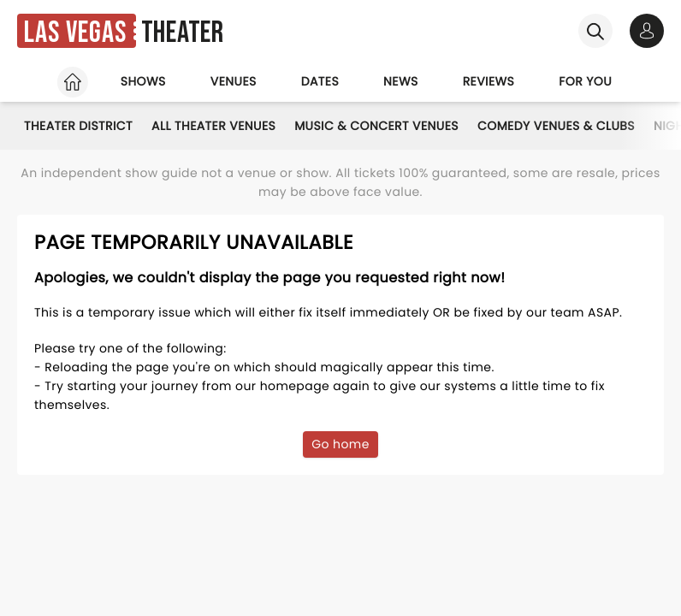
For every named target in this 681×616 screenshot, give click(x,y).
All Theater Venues (213, 126)
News (401, 81)
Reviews (489, 81)
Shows (143, 81)
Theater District (78, 126)
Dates (320, 81)
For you (585, 81)
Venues (234, 81)
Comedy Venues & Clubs (556, 126)
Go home (340, 444)
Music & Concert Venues (376, 126)
